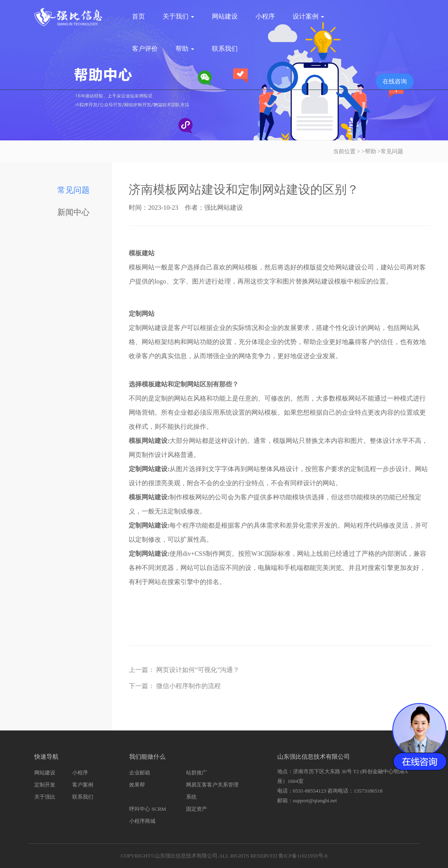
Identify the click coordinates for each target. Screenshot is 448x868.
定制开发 (45, 785)
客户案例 (83, 785)
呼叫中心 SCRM (148, 809)
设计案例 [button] (308, 16)
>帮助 (369, 151)
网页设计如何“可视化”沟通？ (198, 670)
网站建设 (225, 16)
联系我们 (225, 49)
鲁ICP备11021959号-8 (303, 856)
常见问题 (73, 190)
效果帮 (137, 785)
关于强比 (45, 797)
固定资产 (197, 809)
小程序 (265, 16)
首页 (138, 16)
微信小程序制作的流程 (188, 686)
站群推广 (197, 773)
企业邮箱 (140, 773)
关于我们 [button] (178, 16)
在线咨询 (395, 81)
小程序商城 (142, 821)
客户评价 (145, 49)
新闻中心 (73, 212)
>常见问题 (390, 151)
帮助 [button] (185, 49)
